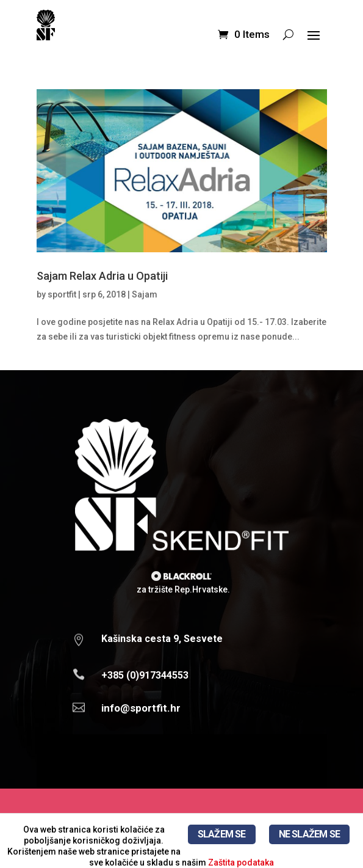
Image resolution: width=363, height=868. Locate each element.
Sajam (145, 294)
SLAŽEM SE (222, 834)
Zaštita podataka (241, 863)
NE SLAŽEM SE (309, 834)
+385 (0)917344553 (145, 675)
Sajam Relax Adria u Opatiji (102, 276)
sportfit (62, 294)
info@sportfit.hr (141, 708)
